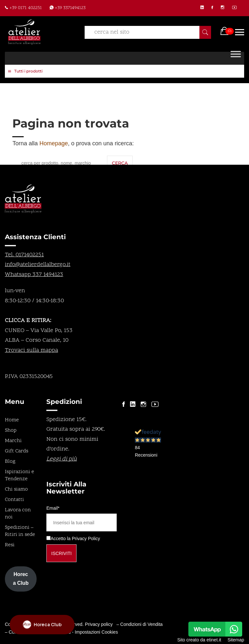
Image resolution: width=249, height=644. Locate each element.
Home (12, 420)
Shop (11, 430)
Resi (10, 545)
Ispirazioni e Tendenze (19, 475)
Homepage (53, 143)
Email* (53, 508)
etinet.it (214, 640)
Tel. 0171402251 (24, 255)
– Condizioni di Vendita (139, 624)
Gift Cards (17, 451)
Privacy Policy (86, 539)
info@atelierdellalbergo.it (38, 265)
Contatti (14, 500)
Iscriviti (61, 553)
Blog (10, 461)
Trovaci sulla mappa (31, 350)
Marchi (13, 441)
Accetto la (58, 539)
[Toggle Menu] (236, 58)
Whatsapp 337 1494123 (34, 275)
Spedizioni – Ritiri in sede (20, 531)
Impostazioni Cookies (96, 632)
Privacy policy (99, 624)
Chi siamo (16, 489)
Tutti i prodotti (25, 72)
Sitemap (236, 640)
